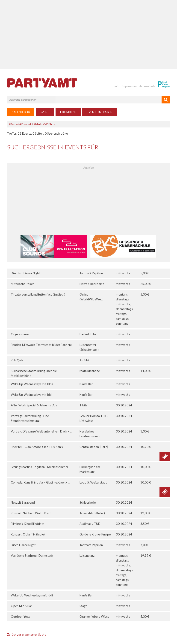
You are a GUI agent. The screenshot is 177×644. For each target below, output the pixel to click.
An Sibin (85, 360)
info (117, 86)
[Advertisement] (89, 35)
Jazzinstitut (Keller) (92, 513)
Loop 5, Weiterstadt (93, 482)
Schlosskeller (88, 502)
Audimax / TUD (90, 524)
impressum (129, 86)
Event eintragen (100, 112)
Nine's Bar (86, 384)
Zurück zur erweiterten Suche (27, 635)
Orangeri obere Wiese (94, 617)
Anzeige (88, 168)
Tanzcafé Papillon (91, 273)
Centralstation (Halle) (94, 447)
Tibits (83, 405)
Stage (83, 606)
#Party (13, 124)
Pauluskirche (88, 334)
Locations (68, 112)
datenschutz (147, 86)
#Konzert (25, 124)
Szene (45, 112)
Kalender (21, 112)
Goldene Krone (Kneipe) (96, 534)
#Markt (38, 124)
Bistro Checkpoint (92, 284)
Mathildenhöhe (90, 371)
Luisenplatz (87, 556)
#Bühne (50, 124)
